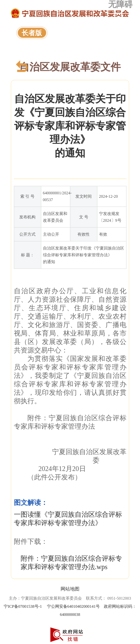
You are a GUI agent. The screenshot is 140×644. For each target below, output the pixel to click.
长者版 (32, 33)
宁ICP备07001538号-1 (23, 606)
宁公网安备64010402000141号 (73, 606)
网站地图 (70, 589)
